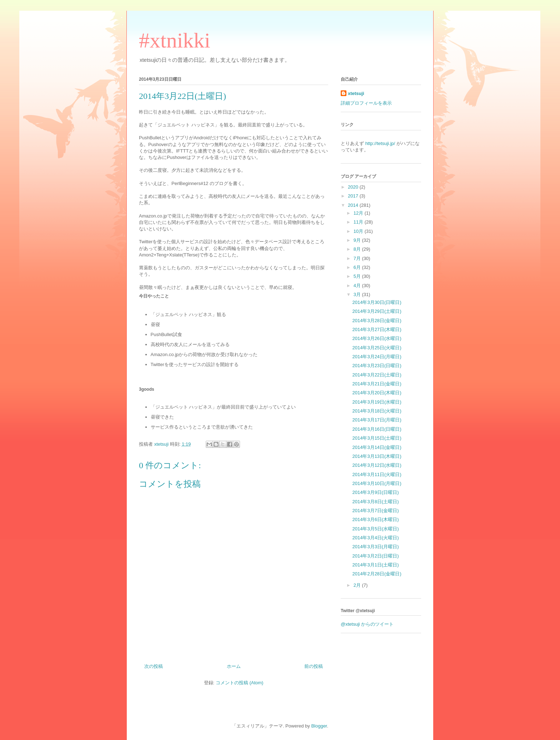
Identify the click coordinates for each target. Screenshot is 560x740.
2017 (354, 196)
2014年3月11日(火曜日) (377, 474)
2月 (358, 585)
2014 (354, 205)
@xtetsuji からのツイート (367, 624)
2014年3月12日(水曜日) (377, 465)
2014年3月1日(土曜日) (375, 565)
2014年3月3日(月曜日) (375, 547)
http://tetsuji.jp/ (380, 143)
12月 (359, 213)
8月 (358, 249)
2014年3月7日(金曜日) (375, 511)
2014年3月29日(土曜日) (377, 311)
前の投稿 (314, 666)
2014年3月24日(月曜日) (377, 357)
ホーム (234, 666)
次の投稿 (154, 666)
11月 (359, 222)
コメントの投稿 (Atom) (240, 683)
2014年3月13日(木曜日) (377, 456)
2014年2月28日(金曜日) (377, 574)
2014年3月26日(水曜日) (377, 338)
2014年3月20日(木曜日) (377, 393)
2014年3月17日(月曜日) (377, 420)
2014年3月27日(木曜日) (377, 329)
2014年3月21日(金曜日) (377, 384)
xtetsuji (356, 93)
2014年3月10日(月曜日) (377, 483)
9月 (358, 240)
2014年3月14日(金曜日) (377, 447)
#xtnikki (175, 40)
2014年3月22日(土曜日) (377, 375)
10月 (359, 231)
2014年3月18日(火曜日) (377, 411)
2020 (354, 187)
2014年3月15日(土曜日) (377, 438)
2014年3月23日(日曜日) (377, 366)
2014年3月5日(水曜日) (375, 529)
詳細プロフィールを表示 (366, 103)
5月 (358, 276)
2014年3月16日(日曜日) (377, 429)
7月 (358, 258)
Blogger (319, 726)
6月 (358, 267)
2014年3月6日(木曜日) (375, 519)
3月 (358, 294)
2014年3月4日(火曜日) (375, 538)
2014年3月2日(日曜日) (375, 556)
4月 (358, 286)
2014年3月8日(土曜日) (375, 502)
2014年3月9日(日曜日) (375, 492)
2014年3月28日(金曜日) (377, 321)
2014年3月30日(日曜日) (377, 302)
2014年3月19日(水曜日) (377, 402)
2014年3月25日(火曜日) (377, 348)
